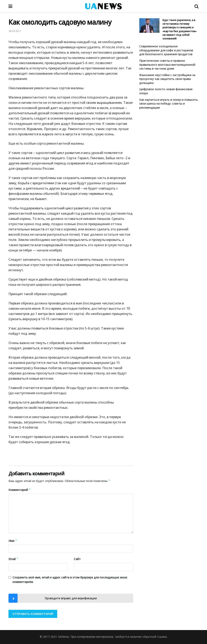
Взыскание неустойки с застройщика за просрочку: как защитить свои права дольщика (167, 79)
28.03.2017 (15, 31)
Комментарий (20, 490)
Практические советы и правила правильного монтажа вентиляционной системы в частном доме (167, 65)
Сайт (77, 559)
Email (13, 559)
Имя (13, 541)
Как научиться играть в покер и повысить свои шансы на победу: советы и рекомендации (169, 104)
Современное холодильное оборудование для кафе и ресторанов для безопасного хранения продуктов (166, 50)
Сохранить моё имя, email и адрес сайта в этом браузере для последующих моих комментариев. (70, 580)
